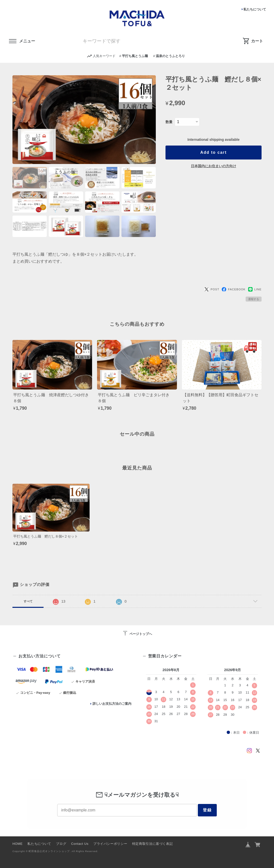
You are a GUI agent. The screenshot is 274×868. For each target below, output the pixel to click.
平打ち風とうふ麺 (135, 56)
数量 (169, 122)
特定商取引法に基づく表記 (153, 844)
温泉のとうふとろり (170, 56)
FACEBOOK (234, 289)
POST (212, 289)
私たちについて (255, 9)
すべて (28, 601)
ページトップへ (137, 633)
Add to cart (214, 152)
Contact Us (80, 844)
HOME (18, 844)
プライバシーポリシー (110, 844)
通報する (254, 299)
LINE (255, 289)
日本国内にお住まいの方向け (214, 166)
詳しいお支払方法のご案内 (112, 704)
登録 (207, 810)
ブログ (61, 844)
